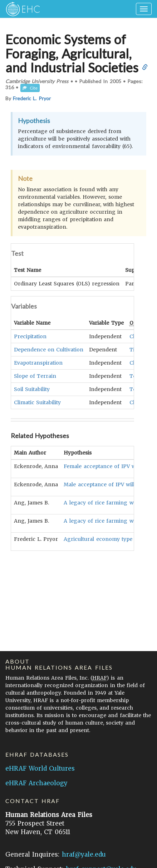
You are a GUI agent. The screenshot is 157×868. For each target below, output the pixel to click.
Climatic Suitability (37, 402)
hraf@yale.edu (84, 854)
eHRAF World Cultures (40, 768)
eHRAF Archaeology (36, 783)
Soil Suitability (32, 389)
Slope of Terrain (35, 376)
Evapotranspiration (38, 362)
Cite (30, 88)
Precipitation (30, 336)
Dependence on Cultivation (49, 349)
